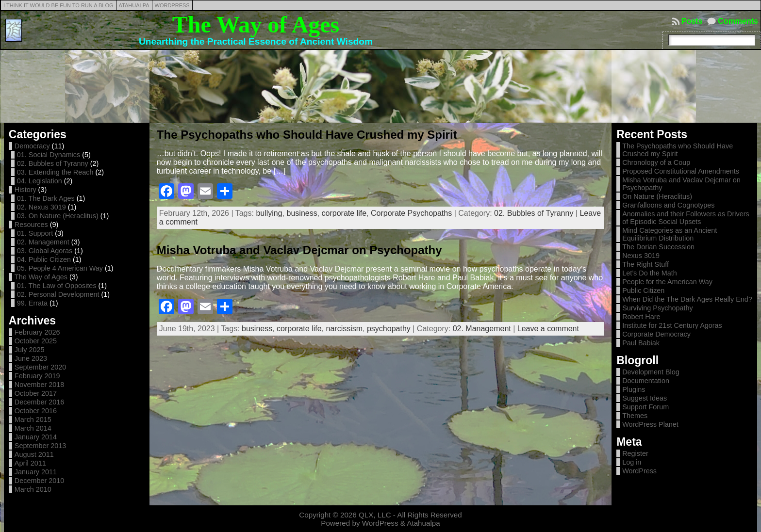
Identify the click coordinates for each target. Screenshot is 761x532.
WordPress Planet (650, 424)
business (302, 213)
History (25, 190)
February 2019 (37, 376)
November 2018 (39, 385)
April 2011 (30, 463)
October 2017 (36, 393)
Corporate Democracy (656, 334)
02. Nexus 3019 (41, 207)
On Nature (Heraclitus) (657, 196)
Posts (692, 21)
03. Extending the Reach (55, 172)
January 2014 (36, 437)
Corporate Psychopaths (411, 213)
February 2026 (37, 332)
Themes (635, 416)
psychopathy (389, 329)
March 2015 (33, 419)
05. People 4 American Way (60, 268)
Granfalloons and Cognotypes (668, 205)
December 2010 (39, 481)
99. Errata (32, 303)
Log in (632, 462)
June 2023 (31, 358)
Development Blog (651, 372)
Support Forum (645, 407)
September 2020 (40, 367)
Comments (738, 21)
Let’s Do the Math (650, 273)
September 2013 (40, 446)
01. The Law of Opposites (57, 286)
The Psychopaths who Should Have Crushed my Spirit (307, 135)
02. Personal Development (58, 294)
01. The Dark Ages (46, 198)
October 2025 (36, 341)
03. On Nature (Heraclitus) (58, 216)
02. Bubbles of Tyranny (53, 163)
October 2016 (36, 411)
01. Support (35, 233)
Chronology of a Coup (656, 162)
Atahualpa (423, 523)
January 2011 (36, 472)
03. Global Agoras (45, 251)
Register (635, 453)
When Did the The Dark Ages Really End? (687, 299)
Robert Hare (641, 317)
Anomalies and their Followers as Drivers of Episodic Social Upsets (686, 218)
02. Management (43, 242)
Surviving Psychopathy (658, 308)
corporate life (344, 213)
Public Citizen (643, 290)
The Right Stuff (645, 264)
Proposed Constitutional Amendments (681, 171)
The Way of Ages (256, 24)
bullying (269, 213)
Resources (31, 225)
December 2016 (39, 402)
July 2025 (30, 350)
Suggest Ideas (645, 398)
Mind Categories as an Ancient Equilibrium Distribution (670, 234)
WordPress (639, 471)
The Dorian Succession (658, 247)
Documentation (646, 381)
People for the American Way (667, 282)
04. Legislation (40, 181)
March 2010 (33, 489)
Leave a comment (548, 329)
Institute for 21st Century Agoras (672, 325)
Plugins (634, 389)
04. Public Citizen (44, 259)
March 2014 (33, 428)
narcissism (345, 329)
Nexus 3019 (641, 256)
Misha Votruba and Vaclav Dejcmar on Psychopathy (299, 250)
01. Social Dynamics (49, 155)
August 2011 (34, 454)
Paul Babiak (641, 343)
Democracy (32, 146)
